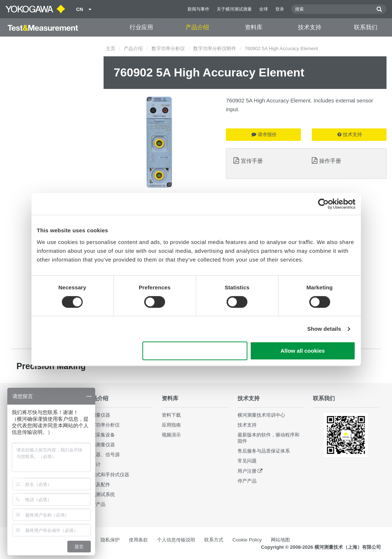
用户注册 (247, 471)
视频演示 (171, 435)
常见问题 (247, 461)
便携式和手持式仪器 (108, 475)
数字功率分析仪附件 (215, 48)
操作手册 (330, 161)
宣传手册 (252, 161)
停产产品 (96, 504)
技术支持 (310, 27)
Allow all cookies (303, 351)
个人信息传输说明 (176, 540)
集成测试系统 (101, 494)
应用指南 (171, 425)
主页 (111, 48)
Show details (324, 329)
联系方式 (214, 540)
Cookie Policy (247, 540)
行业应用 (141, 27)
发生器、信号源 (103, 455)
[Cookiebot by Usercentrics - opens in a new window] (323, 204)
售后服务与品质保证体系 (264, 451)
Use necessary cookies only (195, 351)
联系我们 (366, 27)
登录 (280, 9)
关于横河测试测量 (234, 9)
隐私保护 (110, 540)
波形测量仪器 (101, 445)
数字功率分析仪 (168, 48)
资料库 (254, 27)
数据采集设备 (101, 435)
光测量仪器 (98, 415)
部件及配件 (98, 485)
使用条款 (138, 540)
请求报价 (264, 134)
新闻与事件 (198, 9)
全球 (264, 9)
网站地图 (280, 540)
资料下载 (171, 415)
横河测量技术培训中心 (261, 415)
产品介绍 (197, 27)
